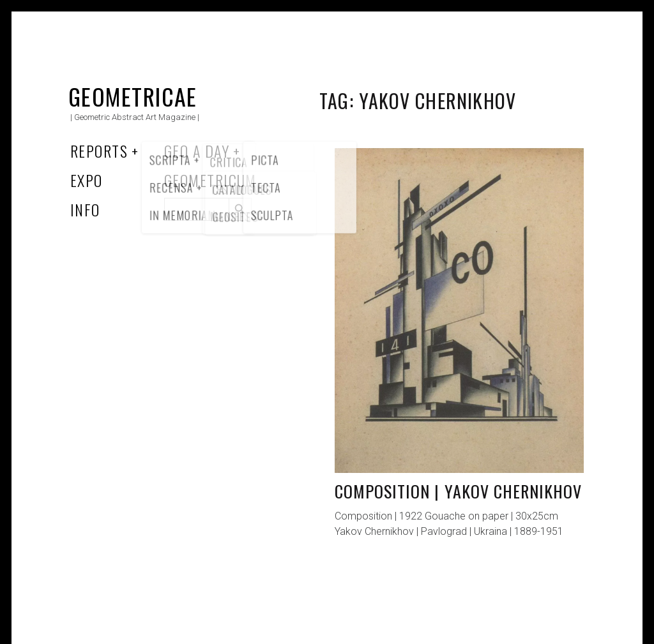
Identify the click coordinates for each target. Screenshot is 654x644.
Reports (99, 151)
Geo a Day (197, 151)
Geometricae (133, 96)
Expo (87, 180)
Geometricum (210, 180)
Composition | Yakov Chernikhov (458, 491)
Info (85, 209)
